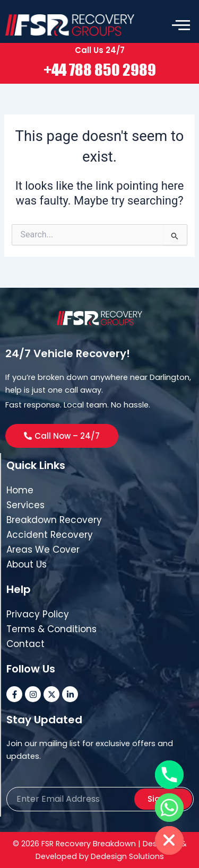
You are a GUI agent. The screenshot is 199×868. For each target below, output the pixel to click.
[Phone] (169, 775)
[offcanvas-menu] (181, 25)
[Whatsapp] (169, 808)
